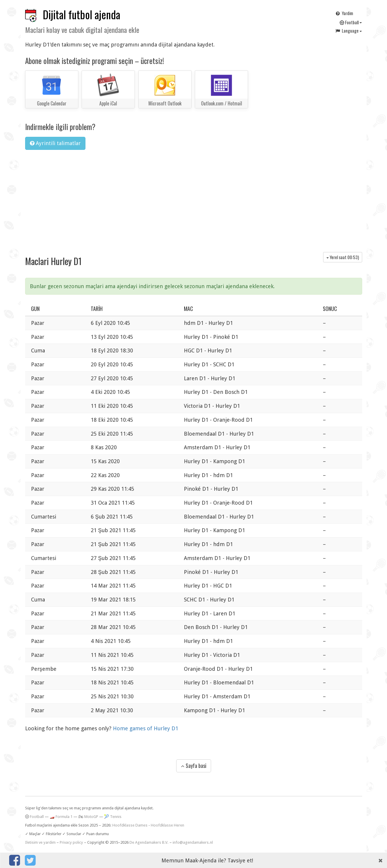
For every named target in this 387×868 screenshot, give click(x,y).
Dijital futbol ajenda (82, 14)
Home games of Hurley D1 (146, 728)
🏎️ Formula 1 (61, 817)
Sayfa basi (194, 766)
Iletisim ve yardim (40, 842)
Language (348, 31)
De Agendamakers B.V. (149, 842)
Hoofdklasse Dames (130, 825)
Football (351, 22)
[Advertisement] (194, 199)
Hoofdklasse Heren (167, 825)
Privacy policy (71, 842)
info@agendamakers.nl (193, 842)
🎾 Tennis (113, 817)
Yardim (344, 13)
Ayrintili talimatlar (55, 143)
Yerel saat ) (343, 257)
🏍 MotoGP (88, 817)
